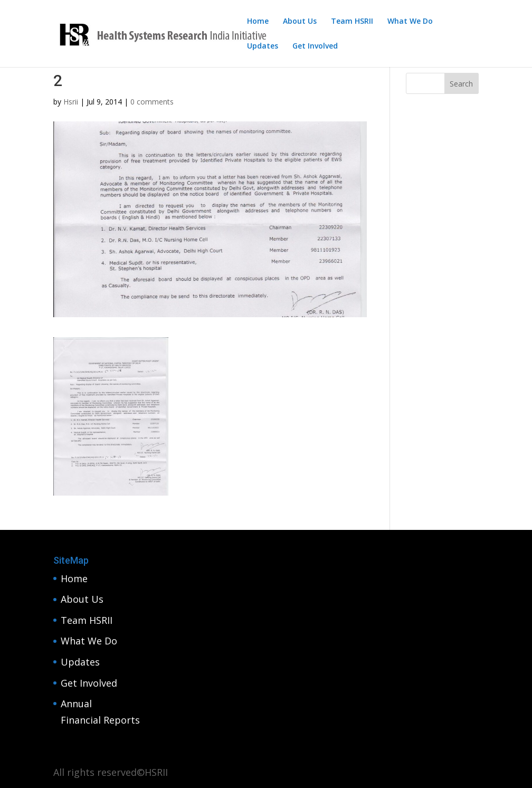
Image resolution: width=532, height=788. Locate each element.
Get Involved (315, 46)
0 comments (152, 102)
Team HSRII (352, 22)
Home (258, 22)
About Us (300, 22)
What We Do (410, 22)
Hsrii (71, 102)
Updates (263, 46)
